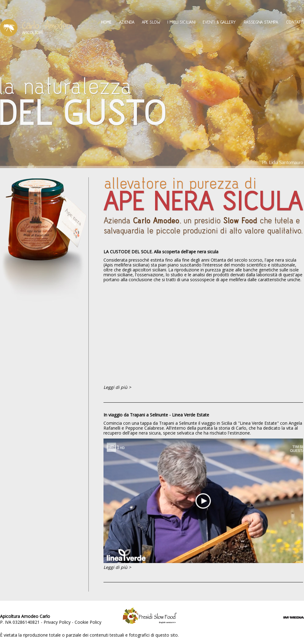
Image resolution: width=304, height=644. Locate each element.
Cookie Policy (88, 622)
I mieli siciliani (181, 22)
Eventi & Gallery (219, 22)
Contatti (295, 22)
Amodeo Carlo (35, 28)
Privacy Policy (57, 622)
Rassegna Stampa (261, 22)
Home (106, 22)
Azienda (127, 22)
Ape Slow (151, 22)
